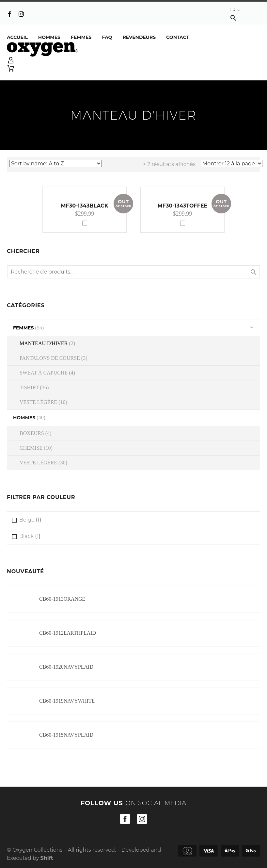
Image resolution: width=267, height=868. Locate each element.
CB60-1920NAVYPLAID (66, 667)
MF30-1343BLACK (84, 206)
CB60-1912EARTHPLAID (68, 633)
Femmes (81, 37)
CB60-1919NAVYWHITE (67, 701)
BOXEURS (32, 433)
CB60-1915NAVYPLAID (66, 735)
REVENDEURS (139, 37)
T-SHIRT (29, 387)
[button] (233, 18)
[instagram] (142, 819)
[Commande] (55, 164)
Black (26, 536)
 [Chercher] (254, 272)
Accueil (17, 37)
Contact (178, 37)
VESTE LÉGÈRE (38, 402)
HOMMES (24, 418)
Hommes (49, 37)
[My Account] (133, 60)
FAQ (107, 37)
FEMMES (23, 328)
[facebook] (125, 819)
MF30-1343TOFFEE (183, 206)
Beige (27, 520)
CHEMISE (31, 448)
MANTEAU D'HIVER (44, 343)
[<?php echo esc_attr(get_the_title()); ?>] (85, 223)
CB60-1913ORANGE (62, 599)
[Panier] (11, 68)
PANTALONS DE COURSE (50, 358)
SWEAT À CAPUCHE (44, 373)
